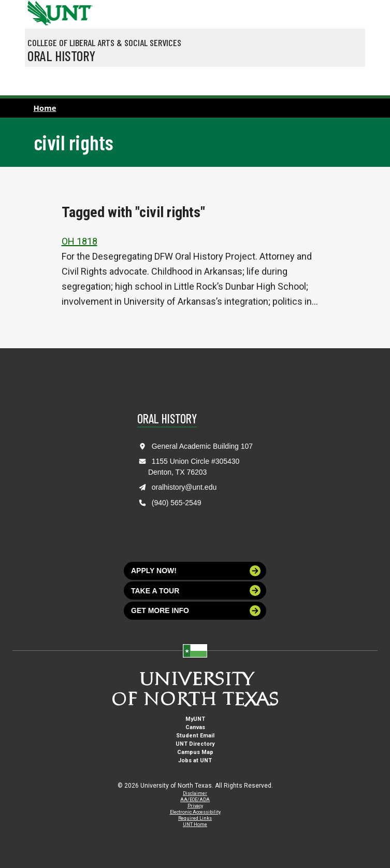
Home (45, 108)
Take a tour (196, 590)
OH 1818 (80, 241)
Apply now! (196, 571)
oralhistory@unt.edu (184, 487)
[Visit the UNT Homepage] (77, 9)
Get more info (196, 611)
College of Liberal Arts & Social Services (104, 42)
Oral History (61, 55)
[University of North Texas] (38, 12)
